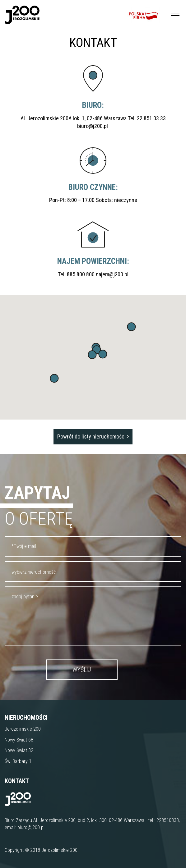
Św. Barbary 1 (18, 761)
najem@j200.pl (112, 274)
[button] (54, 379)
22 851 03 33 (151, 118)
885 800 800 (81, 274)
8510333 (170, 820)
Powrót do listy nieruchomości (93, 436)
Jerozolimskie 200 (23, 729)
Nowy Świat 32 (19, 750)
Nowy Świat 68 (19, 740)
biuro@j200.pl (93, 126)
